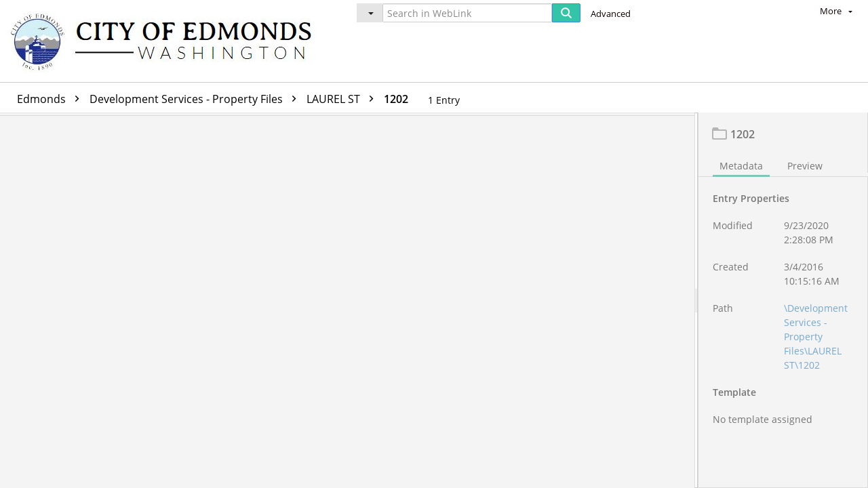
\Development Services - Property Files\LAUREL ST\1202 (816, 340)
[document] (783, 302)
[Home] (167, 41)
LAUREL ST (343, 99)
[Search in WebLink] (467, 13)
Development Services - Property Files (196, 99)
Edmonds (52, 99)
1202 (396, 99)
